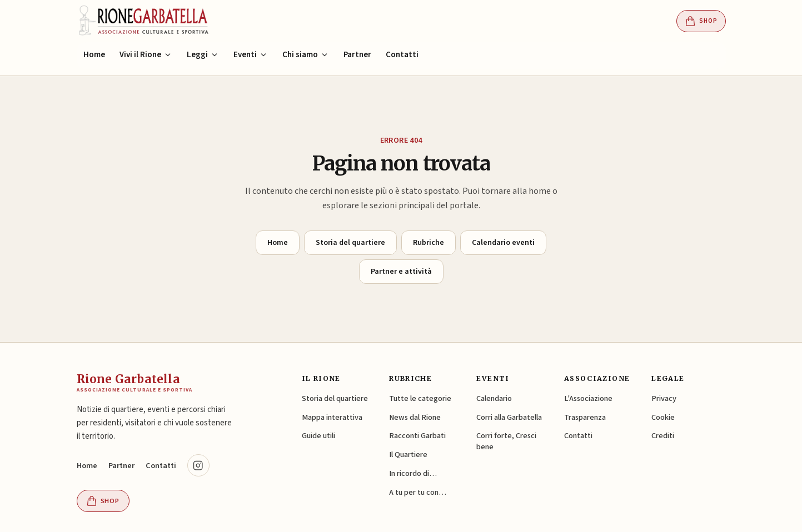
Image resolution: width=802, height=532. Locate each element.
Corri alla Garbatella (509, 417)
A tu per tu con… (418, 492)
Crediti (663, 436)
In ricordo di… (413, 473)
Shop (701, 21)
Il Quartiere (408, 455)
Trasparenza (585, 417)
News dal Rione (415, 417)
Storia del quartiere (350, 243)
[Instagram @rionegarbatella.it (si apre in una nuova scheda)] (198, 465)
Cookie (663, 417)
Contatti (402, 55)
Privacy (664, 398)
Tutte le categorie (420, 398)
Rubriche (429, 243)
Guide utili (318, 436)
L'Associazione (588, 398)
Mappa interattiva (332, 417)
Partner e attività (401, 272)
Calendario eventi (503, 243)
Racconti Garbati (417, 436)
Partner (357, 55)
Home (94, 55)
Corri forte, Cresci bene (506, 441)
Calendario (494, 398)
